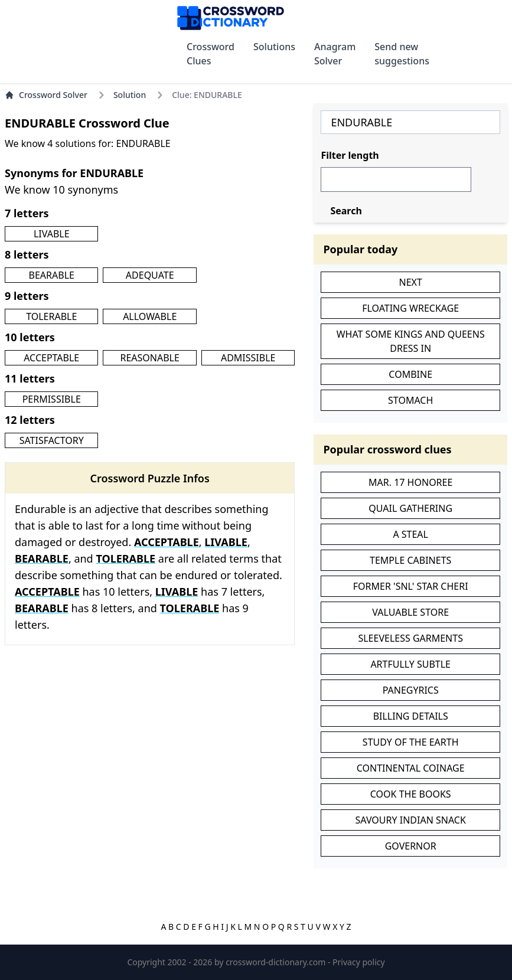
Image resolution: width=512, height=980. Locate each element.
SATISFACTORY (52, 440)
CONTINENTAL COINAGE (411, 768)
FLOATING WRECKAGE (410, 308)
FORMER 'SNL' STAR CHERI (411, 586)
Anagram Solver (335, 54)
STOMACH (410, 400)
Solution (130, 95)
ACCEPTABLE (51, 358)
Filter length (350, 155)
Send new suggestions (402, 54)
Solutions (274, 47)
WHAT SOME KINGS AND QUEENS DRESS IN (411, 341)
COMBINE (410, 374)
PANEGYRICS (411, 690)
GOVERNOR (411, 846)
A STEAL (410, 534)
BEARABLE (52, 275)
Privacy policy (359, 962)
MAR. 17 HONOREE (410, 482)
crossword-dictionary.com (277, 962)
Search (346, 211)
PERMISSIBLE (52, 399)
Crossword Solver (46, 95)
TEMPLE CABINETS (410, 560)
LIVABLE (52, 234)
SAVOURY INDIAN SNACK (411, 820)
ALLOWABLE (150, 316)
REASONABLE (149, 358)
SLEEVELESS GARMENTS (410, 638)
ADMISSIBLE (248, 358)
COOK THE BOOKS (411, 794)
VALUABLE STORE (410, 612)
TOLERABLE (51, 316)
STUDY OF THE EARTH (411, 742)
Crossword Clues (211, 54)
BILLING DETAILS (411, 716)
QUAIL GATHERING (410, 508)
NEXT (411, 282)
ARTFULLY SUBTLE (410, 664)
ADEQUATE (150, 275)
